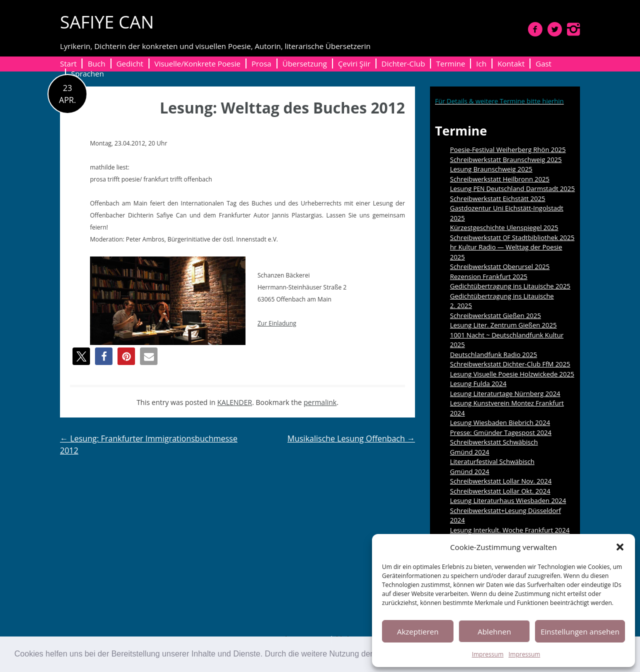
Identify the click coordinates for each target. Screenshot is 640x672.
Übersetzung (305, 63)
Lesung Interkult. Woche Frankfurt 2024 (510, 530)
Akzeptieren (418, 631)
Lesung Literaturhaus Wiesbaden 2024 (508, 500)
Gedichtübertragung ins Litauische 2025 (510, 286)
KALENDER (235, 402)
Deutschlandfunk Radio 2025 (493, 354)
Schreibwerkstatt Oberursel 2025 (500, 266)
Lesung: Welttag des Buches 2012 (282, 108)
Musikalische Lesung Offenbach (351, 438)
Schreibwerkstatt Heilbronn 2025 (500, 179)
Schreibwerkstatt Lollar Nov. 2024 (501, 481)
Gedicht (130, 63)
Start (68, 63)
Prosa (261, 63)
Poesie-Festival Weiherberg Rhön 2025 (508, 149)
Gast (543, 63)
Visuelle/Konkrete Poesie (197, 63)
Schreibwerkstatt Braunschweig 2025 (506, 159)
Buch (96, 63)
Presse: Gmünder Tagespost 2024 (501, 432)
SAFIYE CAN (107, 22)
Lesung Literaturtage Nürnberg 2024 (505, 393)
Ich (481, 63)
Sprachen (87, 73)
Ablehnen (494, 631)
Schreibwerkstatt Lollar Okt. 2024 (500, 491)
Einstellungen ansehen (580, 631)
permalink (320, 402)
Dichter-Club (403, 63)
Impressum (488, 654)
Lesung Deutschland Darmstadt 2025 (512, 188)
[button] (620, 547)
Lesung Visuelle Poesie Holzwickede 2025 (512, 374)
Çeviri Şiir (354, 63)
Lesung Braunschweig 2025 (491, 169)
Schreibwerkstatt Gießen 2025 (495, 315)
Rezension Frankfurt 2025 (489, 276)
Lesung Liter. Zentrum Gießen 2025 (503, 325)
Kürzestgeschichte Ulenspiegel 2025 (504, 227)
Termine (450, 63)
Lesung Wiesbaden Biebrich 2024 (500, 422)
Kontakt (511, 63)
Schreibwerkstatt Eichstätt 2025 (498, 198)
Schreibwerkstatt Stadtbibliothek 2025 (512, 237)
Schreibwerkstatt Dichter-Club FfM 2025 (510, 364)
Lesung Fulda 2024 (478, 383)
